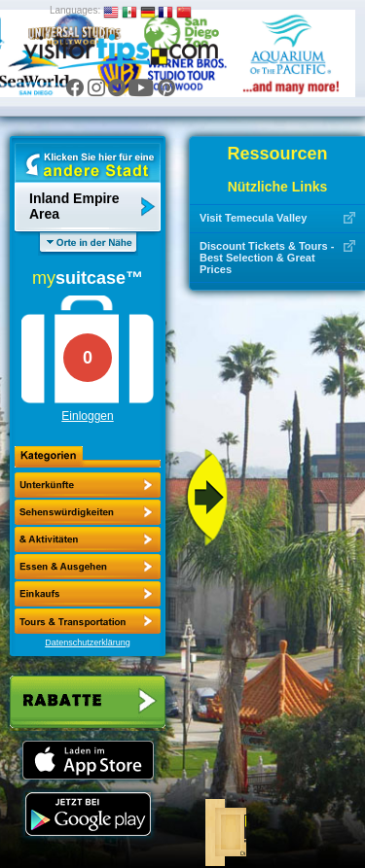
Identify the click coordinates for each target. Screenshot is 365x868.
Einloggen (87, 416)
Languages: (75, 10)
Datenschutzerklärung (88, 642)
